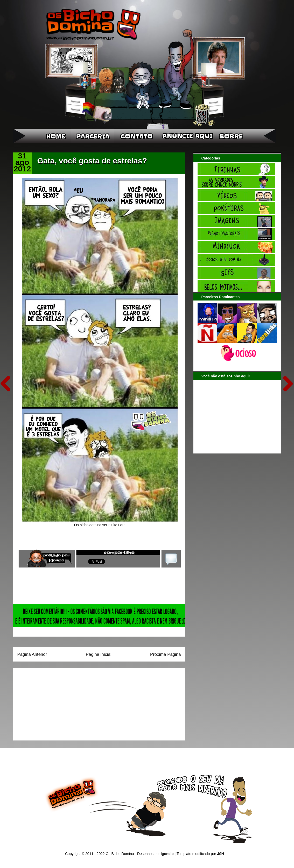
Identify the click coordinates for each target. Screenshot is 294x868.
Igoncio (167, 854)
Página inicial (99, 654)
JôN (220, 854)
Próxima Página (165, 654)
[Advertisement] (50, 703)
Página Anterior (32, 654)
